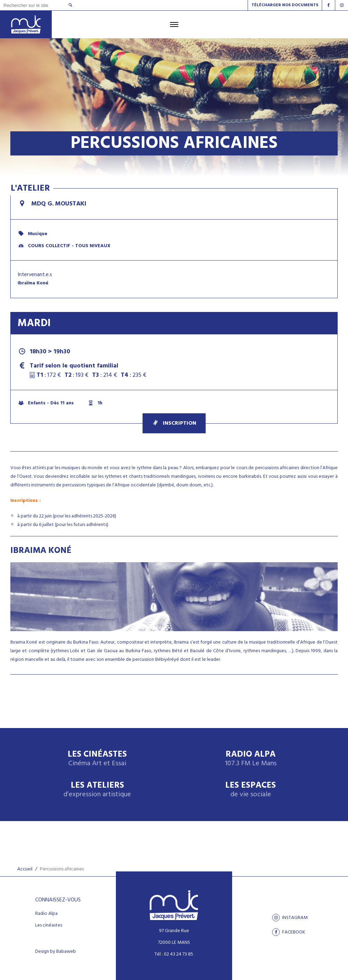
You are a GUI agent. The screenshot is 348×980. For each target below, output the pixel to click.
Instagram (290, 918)
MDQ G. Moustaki (52, 204)
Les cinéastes (49, 926)
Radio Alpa (251, 759)
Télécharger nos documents (285, 5)
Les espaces (251, 790)
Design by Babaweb (56, 952)
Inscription (174, 423)
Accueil (25, 869)
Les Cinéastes (97, 759)
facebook (289, 932)
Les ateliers (97, 790)
